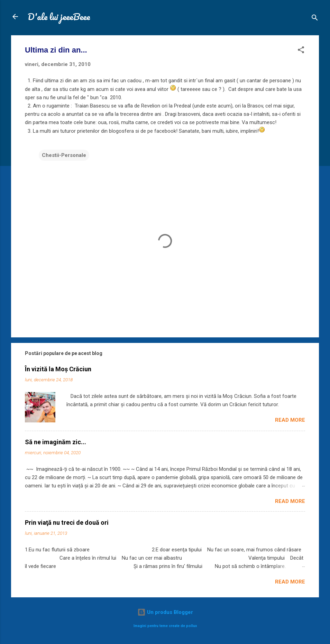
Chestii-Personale (64, 155)
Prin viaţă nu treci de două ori (67, 522)
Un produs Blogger (165, 612)
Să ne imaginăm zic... (56, 442)
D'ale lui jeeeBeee (59, 17)
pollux (191, 626)
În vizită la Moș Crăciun (58, 369)
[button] (301, 51)
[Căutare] (315, 19)
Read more (290, 420)
